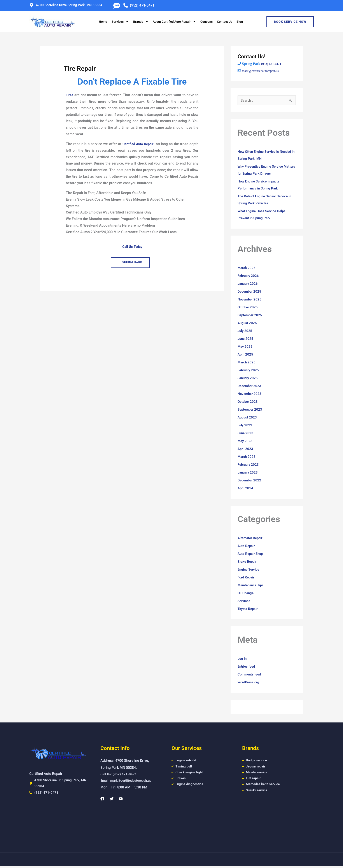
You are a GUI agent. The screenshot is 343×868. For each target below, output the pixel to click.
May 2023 (245, 441)
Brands (141, 22)
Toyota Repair (248, 609)
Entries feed (247, 667)
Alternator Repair (251, 538)
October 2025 (248, 308)
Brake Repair (248, 562)
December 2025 (250, 292)
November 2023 (250, 394)
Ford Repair (247, 578)
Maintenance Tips (252, 586)
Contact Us (225, 22)
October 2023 (248, 402)
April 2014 (246, 489)
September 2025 (251, 315)
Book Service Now (290, 22)
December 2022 (250, 481)
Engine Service (249, 570)
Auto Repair (247, 546)
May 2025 (245, 347)
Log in (242, 659)
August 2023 (248, 418)
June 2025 (246, 339)
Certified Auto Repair (138, 144)
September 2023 (251, 410)
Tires (70, 95)
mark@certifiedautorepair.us (262, 71)
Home (103, 22)
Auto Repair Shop (251, 554)
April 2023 (246, 449)
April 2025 (246, 355)
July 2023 (245, 426)
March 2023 (247, 457)
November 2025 (250, 300)
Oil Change (246, 593)
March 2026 (247, 268)
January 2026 (248, 284)
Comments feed (250, 675)
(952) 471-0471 (272, 64)
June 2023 (246, 433)
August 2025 (248, 323)
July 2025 (245, 331)
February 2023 (249, 465)
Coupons (206, 22)
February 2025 (249, 371)
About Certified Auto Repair (174, 22)
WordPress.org (249, 683)
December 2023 (250, 386)
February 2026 (249, 276)
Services (120, 22)
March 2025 (247, 363)
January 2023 (248, 473)
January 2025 (248, 378)
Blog (240, 22)
